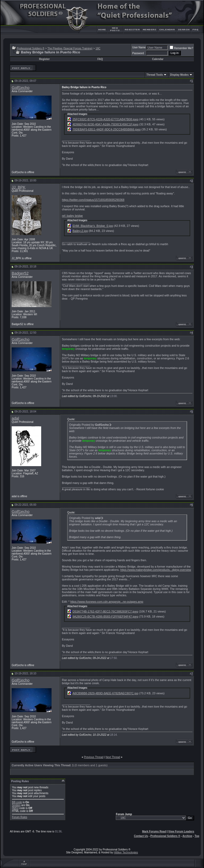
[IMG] (15, 808)
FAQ (100, 59)
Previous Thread (94, 757)
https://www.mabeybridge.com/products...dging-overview (156, 570)
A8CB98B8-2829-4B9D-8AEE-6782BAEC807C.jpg (105, 693)
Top (197, 836)
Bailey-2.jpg (80, 231)
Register (44, 59)
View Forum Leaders (181, 831)
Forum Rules (20, 817)
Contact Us (141, 836)
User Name (139, 47)
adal (15, 418)
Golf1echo (21, 88)
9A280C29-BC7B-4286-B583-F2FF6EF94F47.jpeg (105, 616)
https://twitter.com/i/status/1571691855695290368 (93, 200)
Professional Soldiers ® (31, 48)
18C (98, 48)
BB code (17, 802)
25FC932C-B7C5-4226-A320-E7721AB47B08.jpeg (105, 119)
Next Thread (113, 757)
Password (138, 53)
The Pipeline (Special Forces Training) (70, 48)
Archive (187, 836)
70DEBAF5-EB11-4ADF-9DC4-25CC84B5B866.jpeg (107, 129)
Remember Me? (181, 48)
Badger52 (20, 273)
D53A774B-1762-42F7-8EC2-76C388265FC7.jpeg (105, 611)
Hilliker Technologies (126, 852)
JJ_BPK (19, 187)
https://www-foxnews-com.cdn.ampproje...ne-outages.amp (107, 602)
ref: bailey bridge (72, 216)
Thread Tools (155, 75)
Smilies (16, 805)
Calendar (158, 59)
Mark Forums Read (154, 831)
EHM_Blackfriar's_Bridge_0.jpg (93, 226)
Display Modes (179, 75)
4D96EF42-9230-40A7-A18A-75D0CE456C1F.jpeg (105, 124)
